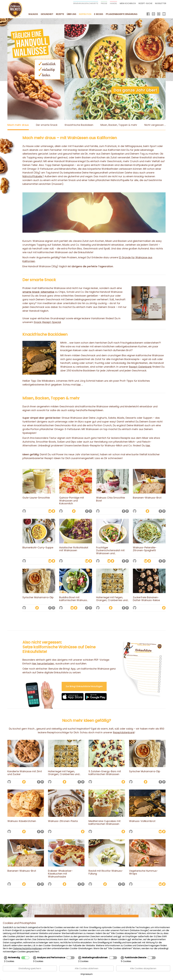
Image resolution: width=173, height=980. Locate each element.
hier (79, 385)
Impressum (87, 974)
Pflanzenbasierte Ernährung (122, 14)
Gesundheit (47, 14)
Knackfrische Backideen (79, 125)
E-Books (99, 14)
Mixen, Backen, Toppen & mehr (119, 125)
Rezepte (60, 14)
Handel (113, 3)
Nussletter (161, 3)
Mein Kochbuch (128, 3)
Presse (104, 3)
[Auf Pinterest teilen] (90, 511)
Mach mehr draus (18, 125)
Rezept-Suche (145, 3)
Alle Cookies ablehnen (86, 968)
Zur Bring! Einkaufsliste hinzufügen (84, 686)
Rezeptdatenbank (124, 732)
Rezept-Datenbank (140, 367)
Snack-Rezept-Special (47, 322)
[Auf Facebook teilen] (87, 511)
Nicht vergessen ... (155, 125)
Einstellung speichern (30, 968)
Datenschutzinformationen (28, 948)
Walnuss (33, 14)
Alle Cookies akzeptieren (143, 968)
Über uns (71, 14)
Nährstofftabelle (32, 176)
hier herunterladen (43, 664)
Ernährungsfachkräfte (86, 3)
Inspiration (85, 14)
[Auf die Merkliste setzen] (24, 511)
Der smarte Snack (47, 125)
